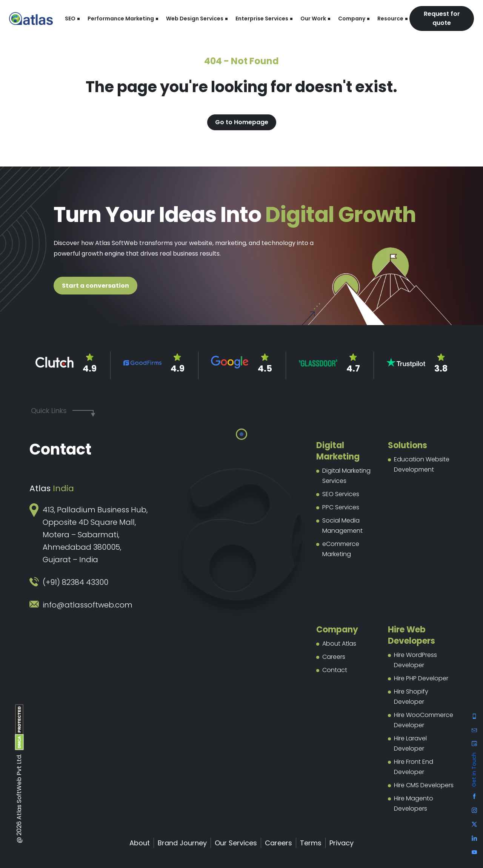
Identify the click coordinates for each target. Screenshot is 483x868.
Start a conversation (95, 286)
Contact (335, 670)
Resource (390, 19)
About (140, 843)
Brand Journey (182, 843)
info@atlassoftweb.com (88, 605)
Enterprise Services (262, 19)
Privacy (341, 843)
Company (352, 19)
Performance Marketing (121, 19)
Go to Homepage (242, 122)
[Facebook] (474, 716)
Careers (334, 657)
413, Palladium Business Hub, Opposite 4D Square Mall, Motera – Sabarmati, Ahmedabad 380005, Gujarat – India (95, 535)
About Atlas (339, 644)
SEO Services (341, 494)
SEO (70, 19)
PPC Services (341, 507)
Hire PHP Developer (421, 678)
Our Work (313, 19)
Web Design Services (195, 19)
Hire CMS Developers (424, 785)
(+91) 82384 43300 (75, 582)
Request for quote (442, 18)
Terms (311, 843)
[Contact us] (474, 744)
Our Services (236, 843)
